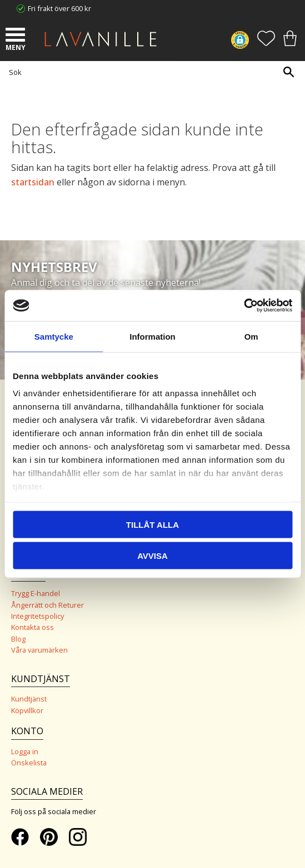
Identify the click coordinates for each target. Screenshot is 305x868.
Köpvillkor (27, 710)
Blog (18, 639)
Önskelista (29, 763)
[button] (17, 36)
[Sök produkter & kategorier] (150, 72)
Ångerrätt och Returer (47, 605)
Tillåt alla (152, 524)
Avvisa (152, 556)
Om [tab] (251, 336)
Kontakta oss (32, 627)
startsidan (33, 182)
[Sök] (288, 72)
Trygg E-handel (36, 593)
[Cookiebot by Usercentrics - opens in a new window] (244, 306)
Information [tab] (152, 336)
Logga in (25, 751)
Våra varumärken (39, 650)
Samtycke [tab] (54, 336)
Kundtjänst (29, 699)
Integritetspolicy (37, 616)
